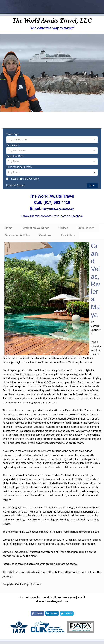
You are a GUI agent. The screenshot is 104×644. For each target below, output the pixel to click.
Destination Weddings (35, 228)
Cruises (63, 228)
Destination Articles (17, 235)
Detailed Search (16, 185)
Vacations (45, 235)
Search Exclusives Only (25, 179)
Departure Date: (15, 156)
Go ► (92, 185)
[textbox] (52, 139)
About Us (66, 235)
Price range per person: (19, 167)
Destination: (13, 145)
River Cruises (86, 228)
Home (9, 228)
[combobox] (52, 140)
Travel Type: (13, 134)
